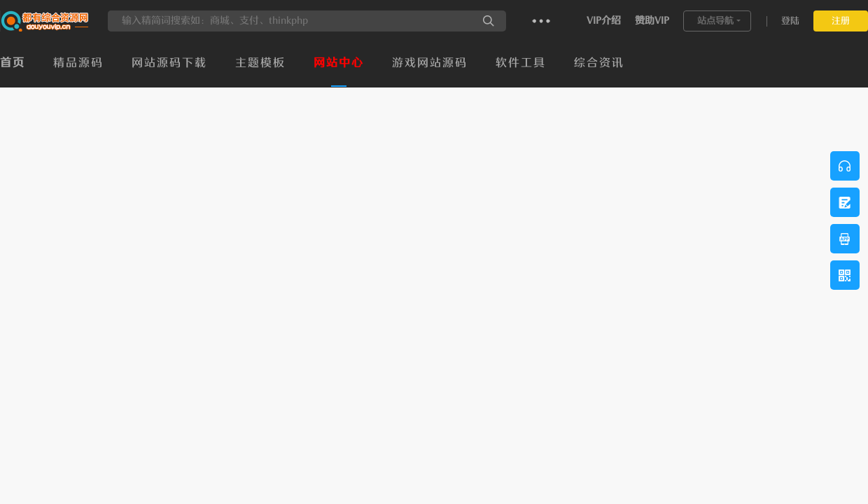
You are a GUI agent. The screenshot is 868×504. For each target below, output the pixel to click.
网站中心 (339, 63)
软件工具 (521, 63)
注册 (841, 21)
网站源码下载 (169, 63)
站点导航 (715, 21)
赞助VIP (652, 21)
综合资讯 (599, 63)
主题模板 (260, 63)
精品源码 (78, 63)
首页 (13, 63)
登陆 (790, 21)
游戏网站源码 (430, 63)
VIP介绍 (604, 21)
